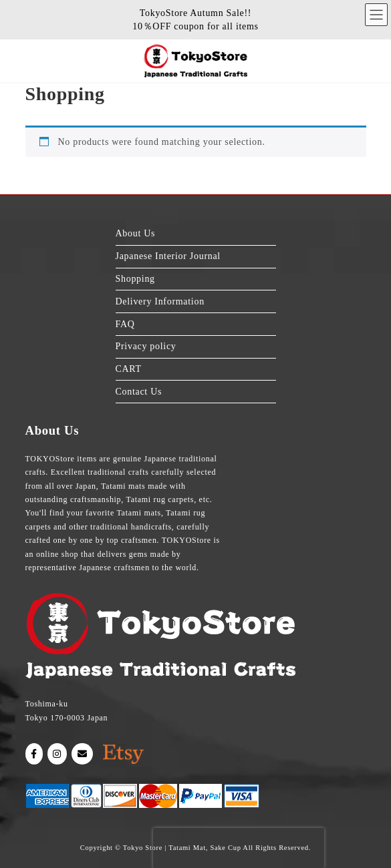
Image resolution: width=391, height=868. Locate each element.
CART (129, 369)
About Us (136, 234)
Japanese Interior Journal (168, 256)
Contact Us (139, 392)
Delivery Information (160, 301)
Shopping (135, 279)
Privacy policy (146, 346)
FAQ (125, 324)
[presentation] (239, 848)
